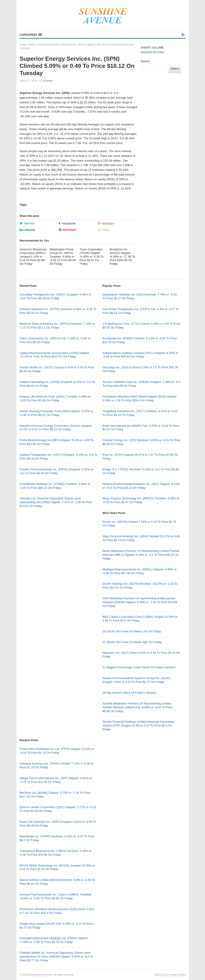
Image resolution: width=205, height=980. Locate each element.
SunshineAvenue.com (40, 975)
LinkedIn (27, 230)
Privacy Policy (178, 975)
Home (23, 45)
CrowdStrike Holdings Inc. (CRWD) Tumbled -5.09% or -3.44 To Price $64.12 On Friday (55, 486)
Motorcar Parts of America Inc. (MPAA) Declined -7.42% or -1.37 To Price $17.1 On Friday (57, 326)
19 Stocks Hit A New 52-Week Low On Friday (132, 631)
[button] (31, 35)
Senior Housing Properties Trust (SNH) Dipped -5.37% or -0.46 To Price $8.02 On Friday (57, 413)
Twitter (27, 223)
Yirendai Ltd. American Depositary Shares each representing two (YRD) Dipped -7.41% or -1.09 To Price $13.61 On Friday (56, 502)
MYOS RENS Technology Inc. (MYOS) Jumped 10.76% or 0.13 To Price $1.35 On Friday (57, 867)
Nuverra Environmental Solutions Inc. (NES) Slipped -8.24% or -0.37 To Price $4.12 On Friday (141, 486)
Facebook (67, 223)
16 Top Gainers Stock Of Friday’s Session (129, 693)
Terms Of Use (162, 975)
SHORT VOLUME (152, 48)
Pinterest (68, 230)
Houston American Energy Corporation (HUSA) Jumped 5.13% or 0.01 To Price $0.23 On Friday (56, 428)
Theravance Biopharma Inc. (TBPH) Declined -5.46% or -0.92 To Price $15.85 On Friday (56, 853)
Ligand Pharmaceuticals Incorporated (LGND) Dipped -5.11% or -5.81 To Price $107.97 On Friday (54, 355)
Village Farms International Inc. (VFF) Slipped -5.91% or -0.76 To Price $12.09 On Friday (56, 780)
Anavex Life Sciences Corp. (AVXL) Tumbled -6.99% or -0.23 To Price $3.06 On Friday (55, 398)
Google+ (106, 223)
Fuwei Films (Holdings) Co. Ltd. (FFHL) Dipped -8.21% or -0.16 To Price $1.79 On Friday (57, 751)
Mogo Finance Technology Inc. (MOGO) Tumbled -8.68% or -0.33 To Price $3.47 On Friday (141, 500)
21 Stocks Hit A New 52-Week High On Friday (132, 642)
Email (104, 230)
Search (145, 61)
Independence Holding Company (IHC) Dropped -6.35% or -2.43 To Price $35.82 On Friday (140, 355)
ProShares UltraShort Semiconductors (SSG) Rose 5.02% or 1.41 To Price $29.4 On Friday (57, 911)
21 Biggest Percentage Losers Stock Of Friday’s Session (139, 667)
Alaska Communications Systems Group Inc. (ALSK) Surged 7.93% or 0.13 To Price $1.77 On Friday (136, 680)
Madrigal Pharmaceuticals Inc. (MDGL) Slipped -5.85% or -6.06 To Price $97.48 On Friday (139, 571)
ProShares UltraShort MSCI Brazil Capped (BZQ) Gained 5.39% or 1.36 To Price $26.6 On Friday (139, 398)
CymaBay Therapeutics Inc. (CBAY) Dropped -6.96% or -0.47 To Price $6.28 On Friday (56, 296)
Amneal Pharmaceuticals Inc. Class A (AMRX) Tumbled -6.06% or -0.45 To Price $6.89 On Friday (55, 896)
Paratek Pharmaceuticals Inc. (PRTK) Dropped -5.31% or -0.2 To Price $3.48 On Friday (57, 471)
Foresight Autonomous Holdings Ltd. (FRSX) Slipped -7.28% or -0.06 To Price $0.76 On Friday (54, 940)
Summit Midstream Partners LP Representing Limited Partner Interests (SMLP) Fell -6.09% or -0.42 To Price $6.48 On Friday (137, 707)
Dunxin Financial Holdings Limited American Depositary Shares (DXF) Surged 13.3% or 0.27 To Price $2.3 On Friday (138, 726)
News (32, 45)
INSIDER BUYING (153, 52)
